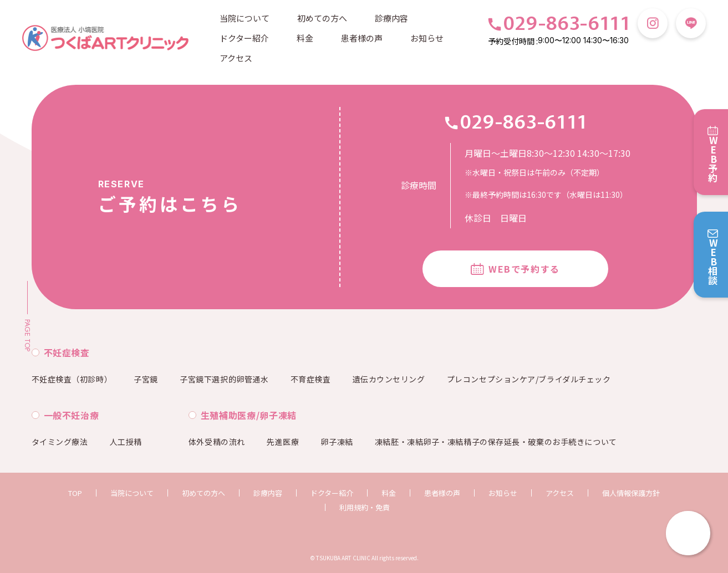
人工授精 (126, 442)
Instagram (653, 23)
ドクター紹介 (244, 38)
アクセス (236, 58)
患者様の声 (362, 38)
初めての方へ (322, 18)
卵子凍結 (337, 442)
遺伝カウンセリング (389, 379)
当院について (245, 18)
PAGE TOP (27, 335)
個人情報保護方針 (631, 493)
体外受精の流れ (217, 442)
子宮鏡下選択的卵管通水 (224, 379)
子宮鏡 (146, 379)
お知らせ (427, 38)
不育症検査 (311, 379)
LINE (691, 23)
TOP (75, 493)
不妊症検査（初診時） (72, 379)
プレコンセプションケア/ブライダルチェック (529, 379)
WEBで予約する (524, 269)
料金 (305, 38)
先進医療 (283, 442)
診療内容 (391, 18)
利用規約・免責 (365, 507)
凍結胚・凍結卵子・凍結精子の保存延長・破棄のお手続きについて (496, 442)
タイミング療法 (60, 442)
